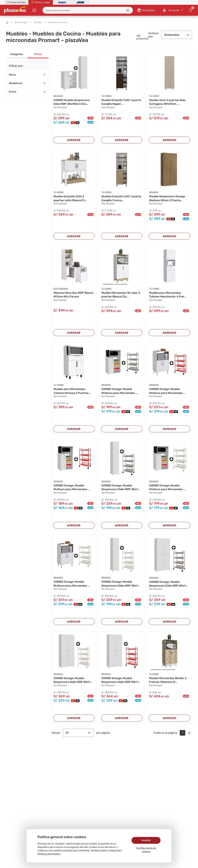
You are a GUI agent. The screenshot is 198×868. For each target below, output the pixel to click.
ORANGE (58, 96)
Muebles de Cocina (56, 22)
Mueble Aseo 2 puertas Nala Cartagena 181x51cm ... (167, 102)
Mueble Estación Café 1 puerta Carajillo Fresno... (121, 198)
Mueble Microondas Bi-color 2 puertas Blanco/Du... (121, 295)
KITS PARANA (61, 289)
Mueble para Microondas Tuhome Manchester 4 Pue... (168, 295)
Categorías (17, 54)
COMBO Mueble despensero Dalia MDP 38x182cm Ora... (71, 102)
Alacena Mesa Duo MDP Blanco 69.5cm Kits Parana (73, 295)
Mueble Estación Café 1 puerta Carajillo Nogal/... (121, 102)
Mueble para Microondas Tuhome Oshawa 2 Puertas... (72, 391)
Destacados (177, 35)
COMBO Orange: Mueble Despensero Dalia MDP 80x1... (168, 584)
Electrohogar (19, 22)
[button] (128, 11)
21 (78, 733)
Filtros (38, 54)
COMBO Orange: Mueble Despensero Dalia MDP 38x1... (121, 487)
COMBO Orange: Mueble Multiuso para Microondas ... (120, 391)
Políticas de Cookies (49, 854)
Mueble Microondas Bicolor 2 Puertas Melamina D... (168, 680)
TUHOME (154, 674)
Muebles (36, 22)
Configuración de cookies (146, 850)
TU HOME (106, 96)
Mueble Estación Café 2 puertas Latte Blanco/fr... (70, 198)
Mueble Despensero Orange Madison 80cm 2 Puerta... (167, 198)
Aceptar (146, 840)
